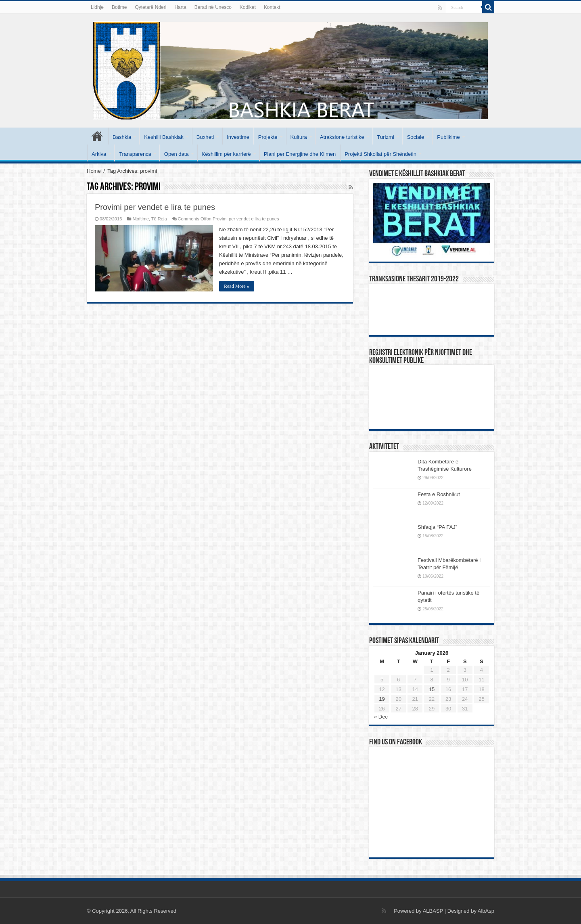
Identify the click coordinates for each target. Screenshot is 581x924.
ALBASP (433, 911)
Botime (119, 7)
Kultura (299, 137)
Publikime (448, 137)
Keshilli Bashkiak (164, 137)
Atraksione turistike (342, 137)
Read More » (237, 286)
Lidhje (97, 7)
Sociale (416, 137)
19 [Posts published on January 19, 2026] (382, 699)
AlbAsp (486, 911)
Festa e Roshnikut (439, 494)
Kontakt (272, 7)
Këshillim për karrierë (226, 154)
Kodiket (248, 7)
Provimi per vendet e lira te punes (155, 207)
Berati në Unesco (213, 7)
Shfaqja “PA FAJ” (441, 527)
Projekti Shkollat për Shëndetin (380, 154)
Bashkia (122, 137)
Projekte (268, 137)
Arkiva (99, 154)
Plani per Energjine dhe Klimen (300, 154)
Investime (238, 137)
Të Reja (159, 219)
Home (94, 171)
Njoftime (141, 219)
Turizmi (386, 137)
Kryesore (97, 136)
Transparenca (135, 154)
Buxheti (205, 137)
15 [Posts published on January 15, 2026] (432, 689)
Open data (177, 154)
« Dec (381, 717)
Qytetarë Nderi (150, 7)
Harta (180, 7)
